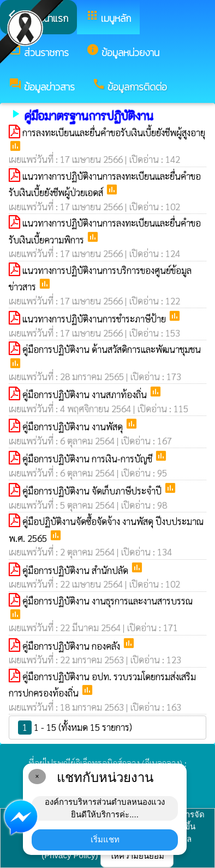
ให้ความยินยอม (137, 856)
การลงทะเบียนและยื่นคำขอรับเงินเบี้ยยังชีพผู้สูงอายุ (114, 132)
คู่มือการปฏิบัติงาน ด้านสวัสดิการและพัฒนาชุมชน (112, 349)
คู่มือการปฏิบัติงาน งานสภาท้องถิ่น (86, 394)
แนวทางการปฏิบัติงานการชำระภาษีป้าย (95, 319)
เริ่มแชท (105, 839)
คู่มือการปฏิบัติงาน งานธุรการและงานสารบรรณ (107, 601)
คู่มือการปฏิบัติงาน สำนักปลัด (76, 570)
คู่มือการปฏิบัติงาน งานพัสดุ (74, 426)
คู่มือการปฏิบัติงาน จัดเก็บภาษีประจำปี (93, 491)
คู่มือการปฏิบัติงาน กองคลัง (72, 646)
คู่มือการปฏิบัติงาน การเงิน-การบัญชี (88, 459)
